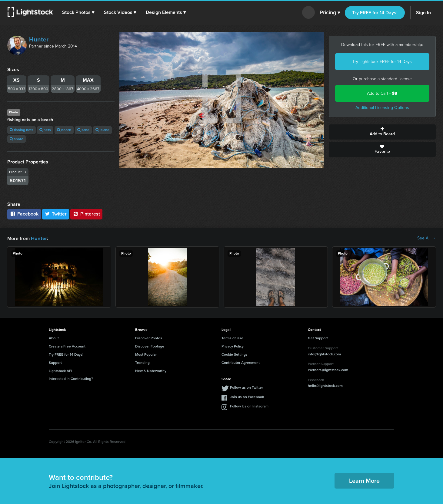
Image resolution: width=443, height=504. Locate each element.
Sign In (423, 13)
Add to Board (382, 132)
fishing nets (22, 130)
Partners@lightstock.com (328, 370)
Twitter (56, 214)
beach (64, 130)
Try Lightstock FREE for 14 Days (382, 62)
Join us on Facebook (247, 397)
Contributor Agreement (241, 362)
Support (55, 362)
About (54, 338)
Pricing (330, 13)
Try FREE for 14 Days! (375, 13)
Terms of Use (232, 338)
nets (45, 130)
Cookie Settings (235, 354)
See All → (426, 238)
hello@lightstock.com (325, 385)
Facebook (24, 214)
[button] (78, 12)
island (102, 130)
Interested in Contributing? (71, 378)
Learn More (364, 480)
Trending (142, 362)
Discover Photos (149, 338)
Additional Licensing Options (382, 108)
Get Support (318, 338)
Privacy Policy (233, 346)
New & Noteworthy (151, 371)
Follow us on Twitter (246, 387)
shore (17, 139)
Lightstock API (60, 371)
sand (83, 130)
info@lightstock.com (324, 354)
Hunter (39, 39)
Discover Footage (150, 346)
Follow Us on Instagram (249, 406)
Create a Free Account (67, 346)
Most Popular (146, 354)
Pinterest (86, 214)
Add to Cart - (382, 93)
